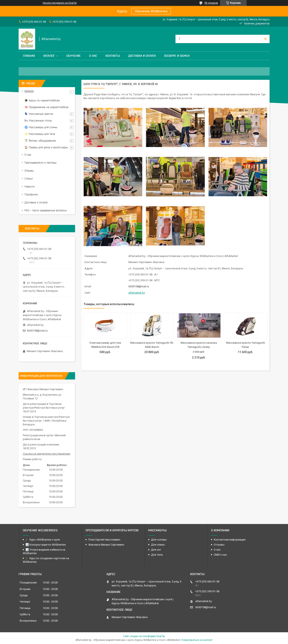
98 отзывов (211, 3)
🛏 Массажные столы (38, 121)
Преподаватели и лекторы (40, 163)
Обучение (74, 56)
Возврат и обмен (177, 56)
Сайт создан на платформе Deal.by (144, 636)
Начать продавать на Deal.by (60, 3)
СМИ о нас (220, 555)
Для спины (158, 545)
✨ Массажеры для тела (40, 134)
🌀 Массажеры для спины (41, 127)
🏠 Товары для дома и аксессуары (46, 147)
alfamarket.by (137, 293)
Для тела (157, 555)
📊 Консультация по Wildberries (46, 545)
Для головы (159, 540)
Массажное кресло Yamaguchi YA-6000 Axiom (152, 345)
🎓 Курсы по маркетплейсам (42, 100)
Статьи (29, 179)
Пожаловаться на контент (197, 640)
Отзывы (29, 171)
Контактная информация (230, 540)
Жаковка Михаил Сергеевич (106, 545)
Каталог (49, 56)
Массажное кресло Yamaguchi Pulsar (246, 345)
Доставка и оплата (142, 56)
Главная (29, 56)
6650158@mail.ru (139, 286)
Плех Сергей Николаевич (105, 540)
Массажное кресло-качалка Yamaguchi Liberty (199, 345)
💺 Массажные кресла (39, 114)
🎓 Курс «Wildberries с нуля (43, 540)
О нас (93, 56)
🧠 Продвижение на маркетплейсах (47, 107)
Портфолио (31, 194)
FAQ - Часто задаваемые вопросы (46, 210)
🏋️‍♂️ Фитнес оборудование (40, 141)
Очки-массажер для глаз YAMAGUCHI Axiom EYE (105, 345)
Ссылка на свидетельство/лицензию (47, 454)
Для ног (156, 550)
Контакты (113, 56)
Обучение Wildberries (151, 11)
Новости (29, 186)
